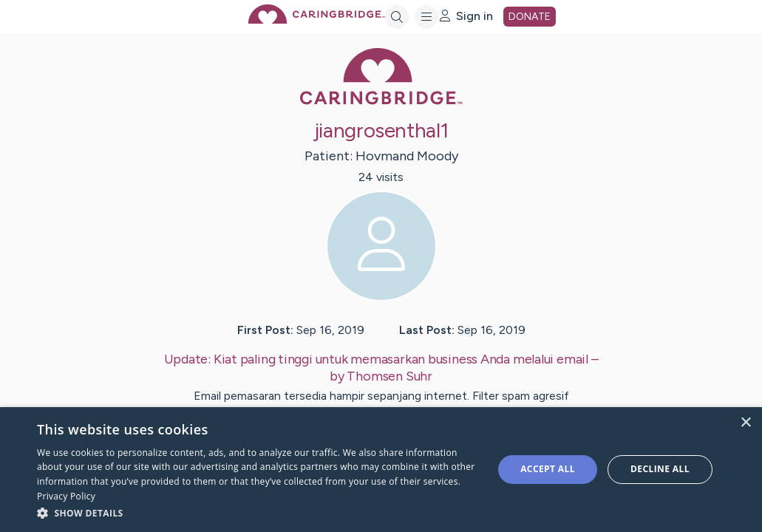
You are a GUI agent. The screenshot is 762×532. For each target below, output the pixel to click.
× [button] (745, 423)
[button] (258, 512)
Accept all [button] (548, 469)
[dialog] (381, 470)
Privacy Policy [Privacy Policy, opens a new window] (66, 496)
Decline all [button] (660, 469)
